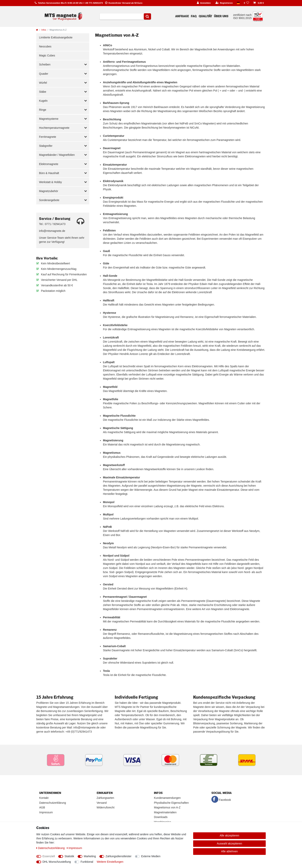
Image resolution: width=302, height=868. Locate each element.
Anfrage (182, 16)
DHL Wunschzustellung (57, 862)
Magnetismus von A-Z (167, 807)
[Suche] (147, 16)
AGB (42, 807)
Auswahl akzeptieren (229, 844)
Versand (102, 803)
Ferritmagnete (48, 137)
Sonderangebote (49, 200)
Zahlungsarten (106, 798)
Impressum (46, 812)
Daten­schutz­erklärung (51, 848)
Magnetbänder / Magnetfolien (57, 155)
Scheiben (45, 64)
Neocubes (45, 46)
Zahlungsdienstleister (118, 856)
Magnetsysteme (49, 119)
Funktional (87, 862)
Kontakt (44, 798)
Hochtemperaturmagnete (54, 128)
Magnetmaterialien (165, 812)
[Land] (238, 3)
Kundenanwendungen (167, 798)
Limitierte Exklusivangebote (56, 37)
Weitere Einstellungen (110, 862)
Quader (44, 74)
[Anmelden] (204, 3)
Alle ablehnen (230, 851)
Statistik (69, 856)
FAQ (194, 16)
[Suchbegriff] (122, 16)
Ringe (43, 110)
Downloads (161, 817)
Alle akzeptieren (229, 835)
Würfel (43, 83)
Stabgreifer (46, 146)
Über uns (221, 16)
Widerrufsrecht (106, 807)
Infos (44, 30)
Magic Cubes (47, 55)
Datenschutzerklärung (53, 803)
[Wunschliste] (247, 3)
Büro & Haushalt (49, 173)
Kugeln (43, 101)
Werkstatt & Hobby (50, 182)
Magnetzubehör (49, 191)
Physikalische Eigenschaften (171, 803)
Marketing (90, 856)
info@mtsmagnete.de (52, 231)
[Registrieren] (224, 3)
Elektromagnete (49, 164)
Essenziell (49, 856)
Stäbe (43, 92)
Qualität (205, 16)
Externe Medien (151, 856)
